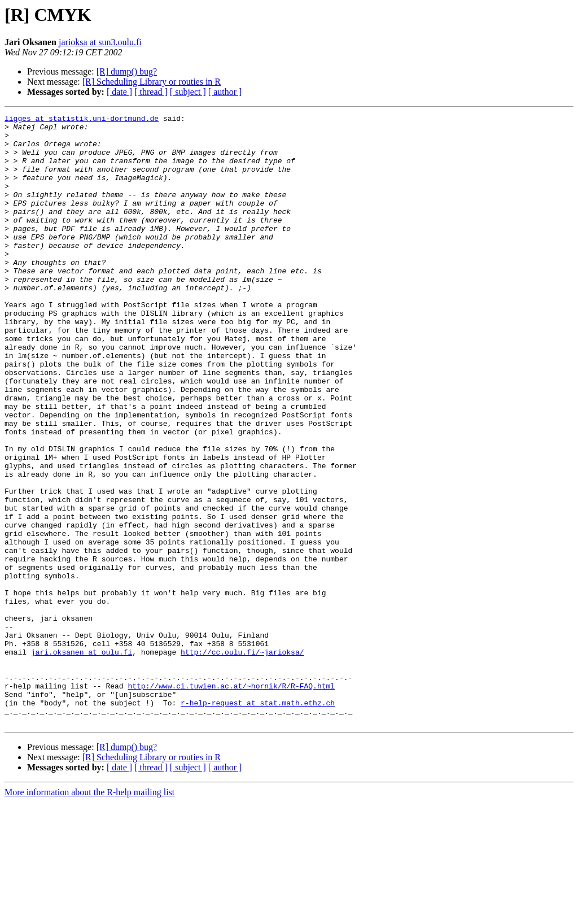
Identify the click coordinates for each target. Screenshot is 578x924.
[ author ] (225, 92)
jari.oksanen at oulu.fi (82, 760)
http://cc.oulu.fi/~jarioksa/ (242, 760)
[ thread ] (151, 92)
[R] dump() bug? (127, 71)
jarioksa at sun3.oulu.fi (100, 42)
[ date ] (119, 92)
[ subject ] (188, 92)
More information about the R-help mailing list (89, 914)
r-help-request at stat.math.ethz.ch (258, 821)
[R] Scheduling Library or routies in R (152, 82)
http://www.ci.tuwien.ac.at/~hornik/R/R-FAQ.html (231, 801)
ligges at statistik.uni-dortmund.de (82, 120)
